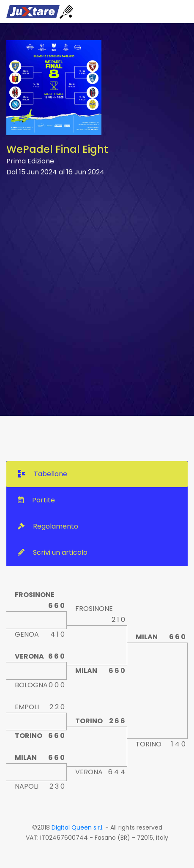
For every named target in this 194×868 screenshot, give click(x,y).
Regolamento (48, 526)
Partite (36, 500)
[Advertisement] (97, 296)
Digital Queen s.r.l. (78, 827)
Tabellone (43, 474)
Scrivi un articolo (53, 552)
